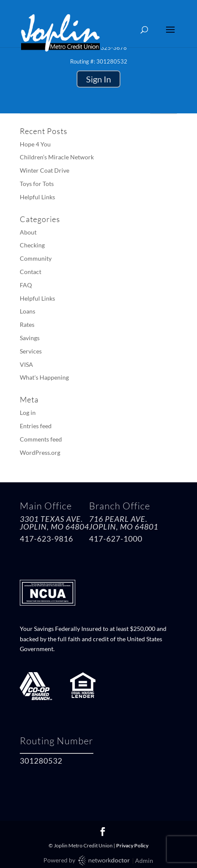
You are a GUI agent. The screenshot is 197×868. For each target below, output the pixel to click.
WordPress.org (40, 452)
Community (36, 258)
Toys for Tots (37, 184)
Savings (30, 338)
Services (31, 351)
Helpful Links (37, 197)
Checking (32, 245)
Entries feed (36, 426)
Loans (28, 311)
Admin (144, 860)
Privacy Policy (132, 845)
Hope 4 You (35, 144)
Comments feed (41, 439)
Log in (28, 413)
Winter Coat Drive (45, 170)
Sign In (98, 79)
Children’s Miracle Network (57, 157)
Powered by (87, 860)
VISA (26, 364)
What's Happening (44, 377)
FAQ (26, 285)
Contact (31, 272)
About (28, 232)
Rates (27, 324)
